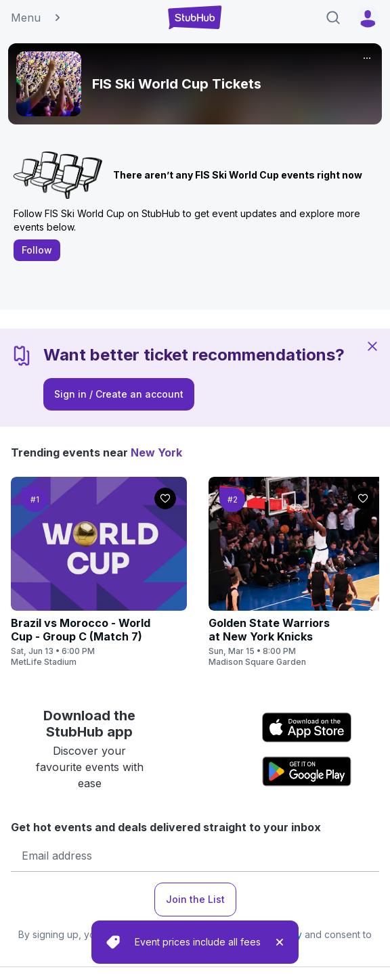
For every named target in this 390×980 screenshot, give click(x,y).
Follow (37, 250)
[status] (195, 942)
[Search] (333, 18)
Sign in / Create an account (119, 394)
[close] (280, 942)
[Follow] (165, 498)
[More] (367, 58)
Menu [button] (37, 18)
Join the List (195, 899)
